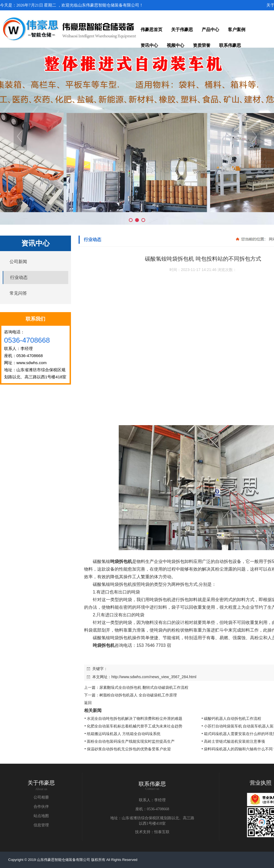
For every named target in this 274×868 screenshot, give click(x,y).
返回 (88, 703)
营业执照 (261, 783)
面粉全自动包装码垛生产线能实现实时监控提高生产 (131, 741)
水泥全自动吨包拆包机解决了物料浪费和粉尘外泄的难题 (135, 718)
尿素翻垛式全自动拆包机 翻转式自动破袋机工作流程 (144, 687)
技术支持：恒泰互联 (152, 832)
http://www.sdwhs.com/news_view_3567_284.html (154, 677)
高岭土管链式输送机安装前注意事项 (234, 741)
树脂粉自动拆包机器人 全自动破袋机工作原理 (138, 695)
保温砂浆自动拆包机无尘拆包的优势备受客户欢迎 (129, 749)
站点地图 (41, 816)
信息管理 (41, 825)
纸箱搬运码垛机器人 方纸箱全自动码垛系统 (124, 734)
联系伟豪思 (152, 784)
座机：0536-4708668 (152, 809)
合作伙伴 (41, 807)
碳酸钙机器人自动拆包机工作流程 (233, 718)
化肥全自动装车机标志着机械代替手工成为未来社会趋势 (135, 726)
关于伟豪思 (41, 783)
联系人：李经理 (152, 800)
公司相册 (41, 797)
